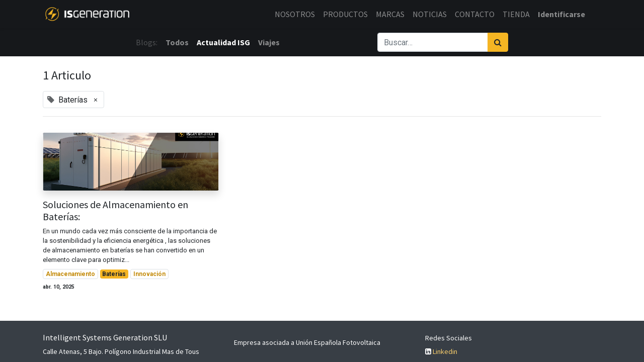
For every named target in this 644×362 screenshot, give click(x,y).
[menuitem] (295, 14)
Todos (177, 42)
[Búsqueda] (498, 42)
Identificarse (561, 14)
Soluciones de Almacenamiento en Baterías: (115, 211)
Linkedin (445, 351)
